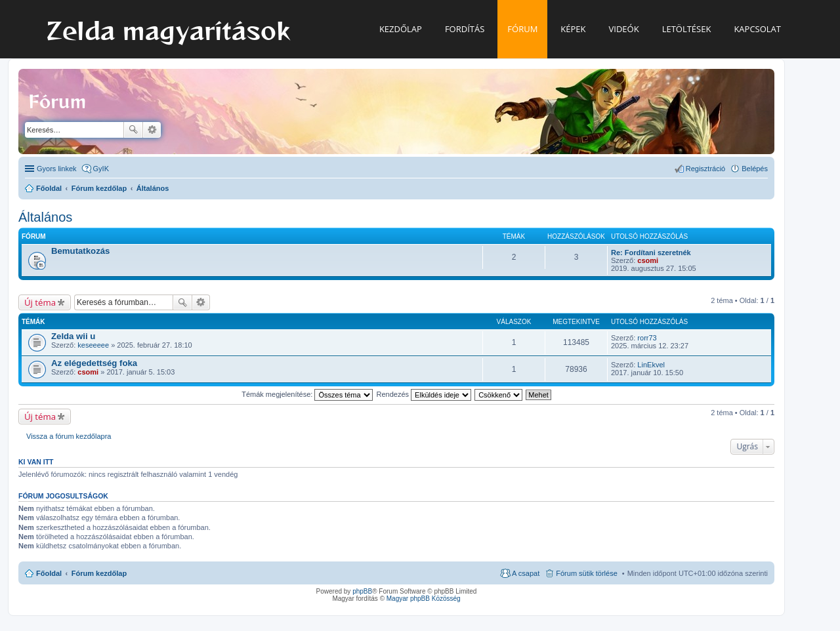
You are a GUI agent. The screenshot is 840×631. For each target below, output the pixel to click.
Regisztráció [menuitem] (706, 169)
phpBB (362, 591)
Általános (45, 217)
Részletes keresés (152, 130)
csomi (648, 260)
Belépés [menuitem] (755, 169)
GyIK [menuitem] (101, 169)
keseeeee (93, 345)
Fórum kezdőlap (99, 573)
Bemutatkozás (80, 251)
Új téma (40, 302)
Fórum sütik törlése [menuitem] (587, 573)
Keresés (133, 130)
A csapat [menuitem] (526, 573)
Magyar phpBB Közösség (424, 599)
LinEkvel (651, 365)
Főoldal (49, 573)
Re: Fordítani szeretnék (651, 253)
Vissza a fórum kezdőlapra (69, 436)
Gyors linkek (57, 169)
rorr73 (647, 338)
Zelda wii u (73, 336)
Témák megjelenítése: (307, 394)
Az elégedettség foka (94, 363)
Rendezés (424, 394)
